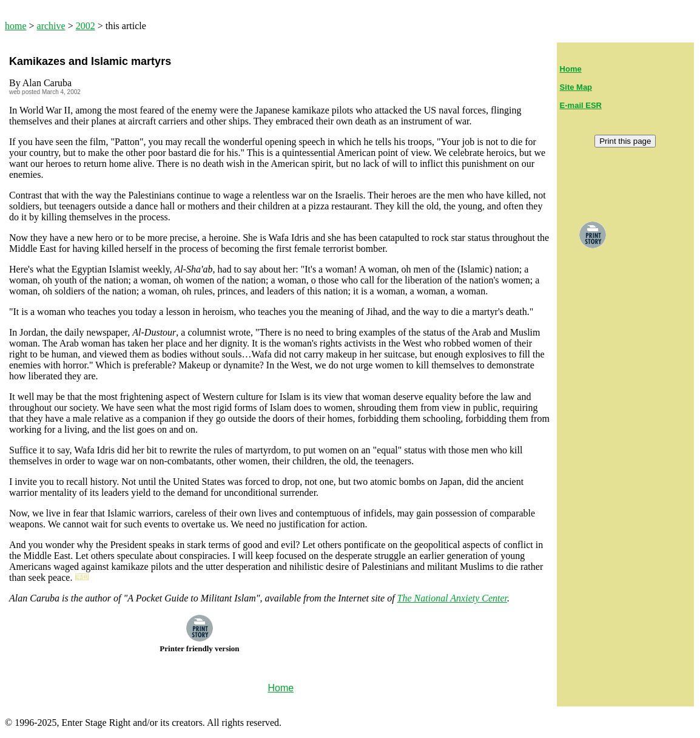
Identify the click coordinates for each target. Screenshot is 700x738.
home (16, 26)
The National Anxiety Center (452, 598)
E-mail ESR (581, 105)
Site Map (576, 87)
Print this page (625, 141)
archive (51, 26)
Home (571, 69)
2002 (86, 26)
